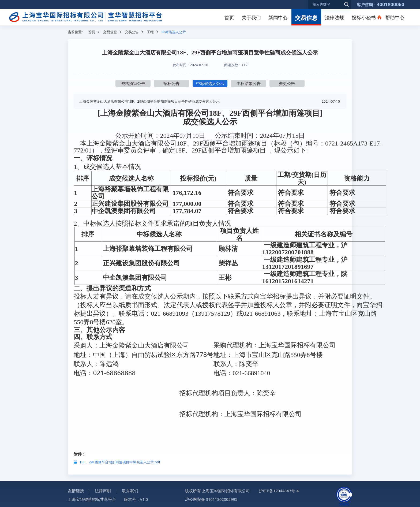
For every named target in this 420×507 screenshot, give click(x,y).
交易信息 (306, 18)
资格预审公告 (133, 83)
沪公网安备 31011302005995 (211, 498)
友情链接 (76, 490)
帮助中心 (395, 17)
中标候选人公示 (210, 83)
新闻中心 (278, 17)
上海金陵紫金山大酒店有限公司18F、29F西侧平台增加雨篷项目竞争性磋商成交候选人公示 (149, 101)
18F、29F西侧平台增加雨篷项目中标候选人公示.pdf (120, 461)
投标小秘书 (364, 17)
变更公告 (287, 83)
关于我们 (251, 17)
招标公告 (171, 83)
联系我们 (130, 490)
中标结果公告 (249, 83)
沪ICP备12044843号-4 (279, 490)
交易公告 (132, 32)
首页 (229, 17)
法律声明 (103, 490)
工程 (150, 32)
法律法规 (335, 17)
